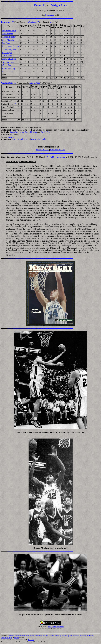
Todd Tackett (7, 71)
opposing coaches (61, 636)
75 (15, 83)
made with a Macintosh (56, 627)
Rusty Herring (31, 132)
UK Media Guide (38, 139)
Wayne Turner (8, 65)
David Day (46, 132)
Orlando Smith (33, 22)
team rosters (30, 636)
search (17, 638)
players (45, 636)
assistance (83, 636)
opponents (39, 636)
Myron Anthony (8, 68)
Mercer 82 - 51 (42, 150)
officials (76, 636)
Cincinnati (50, 15)
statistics (11, 636)
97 (13, 22)
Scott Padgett (7, 34)
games (70, 636)
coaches (51, 636)
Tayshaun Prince (9, 31)
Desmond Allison (9, 59)
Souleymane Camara (10, 46)
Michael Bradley (9, 37)
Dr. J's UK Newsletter (56, 157)
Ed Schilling (35, 83)
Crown (11, 137)
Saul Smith (6, 43)
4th (51, 22)
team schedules (20, 636)
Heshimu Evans (8, 62)
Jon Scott (31, 640)
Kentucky (40, 5)
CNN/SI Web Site (20, 139)
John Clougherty (17, 132)
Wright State (59, 5)
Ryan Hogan (7, 53)
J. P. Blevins (7, 56)
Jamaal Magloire (9, 49)
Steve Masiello (8, 40)
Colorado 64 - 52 (58, 150)
